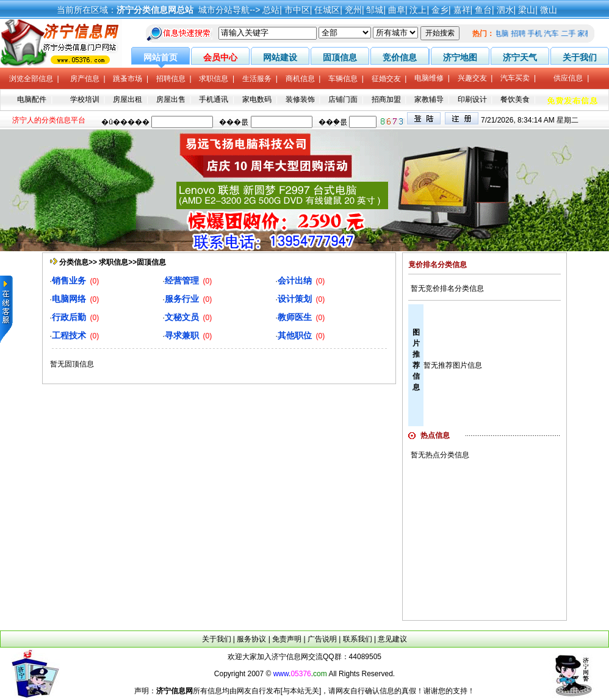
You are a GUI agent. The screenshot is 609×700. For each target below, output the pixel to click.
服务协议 (251, 639)
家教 (587, 34)
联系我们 (358, 639)
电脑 (504, 34)
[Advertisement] (485, 539)
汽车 (554, 34)
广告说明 (322, 639)
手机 (537, 34)
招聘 (521, 34)
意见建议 (392, 639)
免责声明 (287, 639)
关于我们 (217, 639)
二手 (571, 34)
